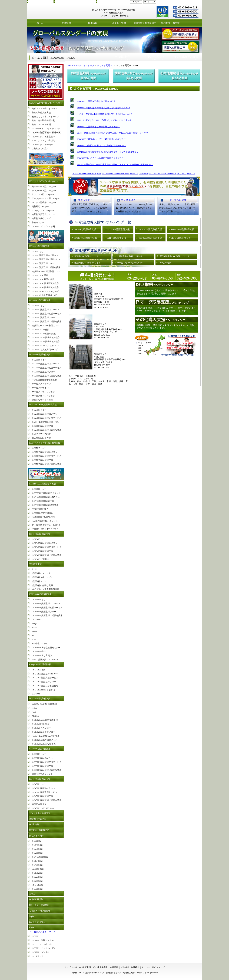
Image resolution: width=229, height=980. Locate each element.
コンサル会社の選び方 (40, 813)
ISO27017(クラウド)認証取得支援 (45, 443)
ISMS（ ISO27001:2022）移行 (45, 422)
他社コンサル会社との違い (44, 109)
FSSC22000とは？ (40, 509)
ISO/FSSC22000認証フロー (44, 501)
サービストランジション (43, 392)
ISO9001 (36, 936)
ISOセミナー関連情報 (39, 905)
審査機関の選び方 (38, 819)
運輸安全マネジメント (42, 774)
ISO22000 (115, 174)
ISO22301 (162, 174)
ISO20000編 (37, 853)
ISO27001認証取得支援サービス (47, 418)
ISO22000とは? (39, 489)
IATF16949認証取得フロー (44, 612)
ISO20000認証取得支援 (40, 355)
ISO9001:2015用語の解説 (43, 279)
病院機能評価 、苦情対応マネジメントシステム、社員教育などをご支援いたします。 (165, 327)
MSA (34, 640)
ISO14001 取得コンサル (43, 940)
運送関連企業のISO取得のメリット (175, 256)
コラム (32, 894)
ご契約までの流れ (40, 149)
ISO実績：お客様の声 (145, 23)
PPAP (34, 628)
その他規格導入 (100, 967)
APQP (34, 624)
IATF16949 (143, 174)
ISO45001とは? (39, 784)
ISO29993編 (37, 881)
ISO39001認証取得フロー (43, 766)
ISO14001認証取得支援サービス (47, 314)
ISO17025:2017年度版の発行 (45, 740)
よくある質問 (119, 23)
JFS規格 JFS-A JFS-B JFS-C (45, 529)
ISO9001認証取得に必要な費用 (46, 267)
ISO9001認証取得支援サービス (46, 259)
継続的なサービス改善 (42, 400)
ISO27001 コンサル (41, 952)
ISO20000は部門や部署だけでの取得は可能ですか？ (102, 146)
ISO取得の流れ (166, 263)
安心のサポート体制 (41, 124)
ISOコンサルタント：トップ (80, 65)
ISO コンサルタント (42, 944)
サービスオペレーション (43, 396)
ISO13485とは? (39, 539)
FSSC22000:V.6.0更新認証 (44, 517)
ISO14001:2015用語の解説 (44, 334)
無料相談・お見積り (172, 23)
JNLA (34, 708)
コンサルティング (122, 58)
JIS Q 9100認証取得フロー (44, 682)
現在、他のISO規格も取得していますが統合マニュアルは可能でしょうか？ (113, 133)
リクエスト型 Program (43, 194)
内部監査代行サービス (42, 218)
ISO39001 (191, 174)
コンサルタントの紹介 (42, 145)
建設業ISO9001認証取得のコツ (46, 271)
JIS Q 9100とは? (39, 670)
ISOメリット (38, 956)
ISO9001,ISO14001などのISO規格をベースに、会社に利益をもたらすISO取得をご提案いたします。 (166, 292)
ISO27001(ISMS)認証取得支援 (43, 405)
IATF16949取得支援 (117, 238)
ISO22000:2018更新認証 (43, 513)
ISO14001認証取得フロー (43, 317)
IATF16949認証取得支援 (40, 594)
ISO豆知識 (34, 824)
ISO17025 (153, 174)
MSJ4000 (36, 694)
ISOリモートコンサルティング (46, 129)
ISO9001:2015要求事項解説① (45, 283)
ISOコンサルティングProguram (43, 181)
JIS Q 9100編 (38, 885)
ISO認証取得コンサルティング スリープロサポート (53, 12)
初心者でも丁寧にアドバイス (45, 117)
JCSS (34, 712)
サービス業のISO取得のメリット (131, 263)
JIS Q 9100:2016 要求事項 (43, 690)
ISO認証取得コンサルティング (41, 1)
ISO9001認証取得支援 (39, 246)
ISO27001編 (37, 849)
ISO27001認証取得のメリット (46, 414)
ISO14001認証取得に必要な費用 (47, 322)
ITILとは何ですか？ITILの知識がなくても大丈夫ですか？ (104, 120)
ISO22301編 (37, 877)
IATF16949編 (38, 869)
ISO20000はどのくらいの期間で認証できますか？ (101, 158)
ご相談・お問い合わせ (40, 911)
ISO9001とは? (38, 251)
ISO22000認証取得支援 (183, 229)
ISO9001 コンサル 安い (44, 948)
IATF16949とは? (39, 599)
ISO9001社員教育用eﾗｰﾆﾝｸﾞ (44, 295)
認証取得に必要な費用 (42, 585)
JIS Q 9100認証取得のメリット (46, 674)
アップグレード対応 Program (46, 198)
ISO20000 (106, 174)
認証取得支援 (35, 564)
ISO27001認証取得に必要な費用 (47, 430)
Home (32, 927)
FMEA (35, 631)
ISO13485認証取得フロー (43, 551)
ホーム (40, 23)
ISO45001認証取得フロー (43, 796)
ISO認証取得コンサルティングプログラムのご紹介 (75, 1)
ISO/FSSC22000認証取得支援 (43, 484)
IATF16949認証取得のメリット (46, 604)
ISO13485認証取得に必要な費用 (47, 555)
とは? (34, 569)
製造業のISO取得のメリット (86, 256)
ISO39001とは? (39, 754)
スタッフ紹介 (85, 200)
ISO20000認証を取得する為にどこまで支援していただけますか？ (108, 152)
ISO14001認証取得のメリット (46, 310)
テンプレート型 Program (44, 191)
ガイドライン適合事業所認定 (45, 589)
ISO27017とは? (39, 448)
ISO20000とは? (39, 360)
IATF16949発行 (39, 651)
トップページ (71, 967)
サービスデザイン (40, 388)
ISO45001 (134, 174)
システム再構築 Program (44, 202)
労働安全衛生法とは (41, 804)
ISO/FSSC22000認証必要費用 (45, 505)
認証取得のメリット (41, 573)
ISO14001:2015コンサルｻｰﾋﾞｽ (45, 346)
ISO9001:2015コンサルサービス (46, 291)
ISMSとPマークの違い (42, 434)
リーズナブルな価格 (174, 200)
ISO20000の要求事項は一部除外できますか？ (99, 127)
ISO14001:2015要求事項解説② (46, 342)
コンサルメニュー (131, 200)
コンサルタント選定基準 (43, 137)
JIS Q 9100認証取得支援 (40, 664)
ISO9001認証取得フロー (43, 263)
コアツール (37, 620)
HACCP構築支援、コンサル (45, 521)
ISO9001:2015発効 (40, 275)
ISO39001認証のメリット (43, 758)
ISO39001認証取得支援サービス (47, 762)
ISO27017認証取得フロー (43, 460)
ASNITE (36, 716)
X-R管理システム (40, 644)
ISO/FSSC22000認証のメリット (46, 493)
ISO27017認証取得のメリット (46, 452)
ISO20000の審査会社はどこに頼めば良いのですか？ (102, 139)
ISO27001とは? (39, 410)
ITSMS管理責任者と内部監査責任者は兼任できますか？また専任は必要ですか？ (115, 165)
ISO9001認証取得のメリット (45, 255)
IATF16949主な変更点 (42, 655)
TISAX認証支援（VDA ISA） (45, 660)
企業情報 (66, 23)
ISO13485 (125, 174)
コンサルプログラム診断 (43, 227)
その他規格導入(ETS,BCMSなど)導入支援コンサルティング (126, 973)
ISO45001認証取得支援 (40, 779)
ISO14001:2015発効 (41, 330)
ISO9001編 (37, 841)
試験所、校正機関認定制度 (44, 704)
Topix (32, 916)
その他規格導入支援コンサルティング (113, 1)
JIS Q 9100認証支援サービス (45, 678)
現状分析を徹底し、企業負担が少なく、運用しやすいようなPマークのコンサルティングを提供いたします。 (166, 309)
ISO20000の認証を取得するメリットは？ (96, 101)
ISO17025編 (37, 873)
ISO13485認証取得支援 (40, 534)
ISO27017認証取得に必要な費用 (47, 464)
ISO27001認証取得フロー (43, 426)
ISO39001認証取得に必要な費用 (47, 770)
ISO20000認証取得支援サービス (47, 368)
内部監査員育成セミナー (43, 214)
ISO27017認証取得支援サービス (47, 456)
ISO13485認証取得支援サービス (47, 547)
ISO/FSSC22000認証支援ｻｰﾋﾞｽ (46, 497)
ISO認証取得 (85, 967)
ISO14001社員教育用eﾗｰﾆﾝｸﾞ (45, 350)
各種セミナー (38, 222)
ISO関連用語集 (36, 899)
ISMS (99, 174)
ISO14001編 (37, 845)
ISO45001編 (37, 865)
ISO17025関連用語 (40, 724)
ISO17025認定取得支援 (40, 699)
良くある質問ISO (37, 836)
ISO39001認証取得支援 (40, 749)
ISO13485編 (37, 861)
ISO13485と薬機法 (40, 559)
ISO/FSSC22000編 (40, 857)
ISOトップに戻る (37, 922)
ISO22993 (172, 174)
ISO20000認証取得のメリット (46, 364)
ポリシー (136, 2)
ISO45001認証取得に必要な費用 (47, 800)
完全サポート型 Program (44, 186)
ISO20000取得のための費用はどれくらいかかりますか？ (104, 108)
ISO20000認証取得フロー (43, 372)
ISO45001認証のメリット (43, 788)
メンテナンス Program (43, 211)
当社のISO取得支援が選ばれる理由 (46, 103)
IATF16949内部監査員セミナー (46, 648)
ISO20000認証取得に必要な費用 (47, 376)
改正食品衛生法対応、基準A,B (46, 525)
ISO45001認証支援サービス (44, 792)
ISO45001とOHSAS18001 (43, 808)
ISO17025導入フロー (41, 728)
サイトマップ (150, 2)
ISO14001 (92, 174)
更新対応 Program (41, 207)
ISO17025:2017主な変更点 (44, 744)
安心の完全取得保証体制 (43, 120)
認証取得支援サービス (42, 577)
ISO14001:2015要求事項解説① (46, 337)
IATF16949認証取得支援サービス (47, 608)
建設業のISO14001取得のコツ (46, 326)
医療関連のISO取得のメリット (87, 263)
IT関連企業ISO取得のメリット (130, 256)
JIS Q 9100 (181, 174)
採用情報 (93, 23)
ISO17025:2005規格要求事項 (45, 720)
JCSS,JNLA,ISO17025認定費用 (46, 736)
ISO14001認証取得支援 (40, 300)
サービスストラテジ (41, 384)
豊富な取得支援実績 (41, 113)
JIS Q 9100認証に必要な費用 (45, 686)
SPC (34, 635)
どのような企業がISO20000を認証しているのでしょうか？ (105, 114)
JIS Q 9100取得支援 (181, 238)
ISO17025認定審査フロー (43, 732)
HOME (76, 174)
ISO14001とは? (39, 306)
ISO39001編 (37, 889)
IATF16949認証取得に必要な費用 (47, 615)
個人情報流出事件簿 (41, 438)
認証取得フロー (39, 581)
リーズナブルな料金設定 (43, 140)
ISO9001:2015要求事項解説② (45, 287)
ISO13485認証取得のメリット (46, 543)
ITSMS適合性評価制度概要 (44, 380)
